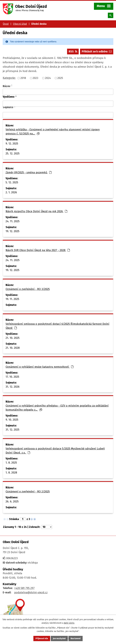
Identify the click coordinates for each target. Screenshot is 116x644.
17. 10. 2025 (12, 377)
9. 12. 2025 (12, 144)
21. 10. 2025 (13, 338)
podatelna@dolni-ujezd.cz (31, 592)
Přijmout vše (42, 639)
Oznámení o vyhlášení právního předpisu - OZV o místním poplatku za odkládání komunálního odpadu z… (57, 408)
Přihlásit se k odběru (97, 52)
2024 (48, 78)
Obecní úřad (20, 24)
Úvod (6, 24)
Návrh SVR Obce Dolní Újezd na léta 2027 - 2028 (38, 250)
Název (6, 86)
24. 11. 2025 (13, 221)
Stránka (14, 519)
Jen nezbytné (59, 639)
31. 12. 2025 (12, 430)
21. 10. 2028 (13, 348)
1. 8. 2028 (11, 473)
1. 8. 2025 (11, 463)
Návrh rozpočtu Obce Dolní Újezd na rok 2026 (36, 211)
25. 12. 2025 (13, 154)
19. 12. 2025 (12, 231)
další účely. (69, 623)
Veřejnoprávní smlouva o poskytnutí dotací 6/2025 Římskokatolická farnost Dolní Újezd (57, 326)
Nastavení (76, 639)
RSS (73, 52)
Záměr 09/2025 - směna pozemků (29, 172)
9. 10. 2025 (12, 420)
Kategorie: (9, 78)
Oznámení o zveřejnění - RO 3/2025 (28, 289)
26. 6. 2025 (12, 501)
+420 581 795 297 (24, 588)
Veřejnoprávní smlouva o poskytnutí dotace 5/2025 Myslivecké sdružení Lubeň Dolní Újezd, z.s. (55, 451)
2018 (23, 78)
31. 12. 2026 (13, 387)
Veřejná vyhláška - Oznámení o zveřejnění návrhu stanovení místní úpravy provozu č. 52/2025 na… (53, 132)
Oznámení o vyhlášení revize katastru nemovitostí (39, 367)
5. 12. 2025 (12, 182)
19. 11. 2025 (12, 299)
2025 (60, 78)
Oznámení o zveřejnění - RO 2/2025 (28, 492)
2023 (35, 78)
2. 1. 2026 (11, 192)
